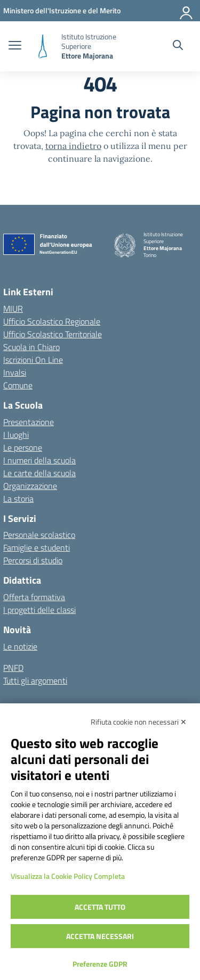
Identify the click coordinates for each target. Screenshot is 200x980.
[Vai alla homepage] (43, 47)
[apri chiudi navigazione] (15, 46)
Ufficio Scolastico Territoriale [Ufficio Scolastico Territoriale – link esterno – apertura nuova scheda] (53, 334)
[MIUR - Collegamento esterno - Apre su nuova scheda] (62, 10)
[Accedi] (187, 11)
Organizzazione (30, 486)
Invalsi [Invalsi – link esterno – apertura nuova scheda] (15, 372)
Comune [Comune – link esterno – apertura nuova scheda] (18, 385)
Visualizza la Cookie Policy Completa (68, 876)
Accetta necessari (100, 936)
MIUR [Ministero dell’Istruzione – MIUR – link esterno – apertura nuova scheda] (13, 309)
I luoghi (16, 435)
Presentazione (29, 422)
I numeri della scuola (39, 460)
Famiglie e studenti (37, 547)
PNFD (13, 668)
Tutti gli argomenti (35, 680)
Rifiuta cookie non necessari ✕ (139, 722)
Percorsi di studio (33, 560)
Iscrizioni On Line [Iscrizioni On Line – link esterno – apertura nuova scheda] (33, 360)
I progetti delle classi (39, 610)
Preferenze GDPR (100, 964)
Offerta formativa (34, 597)
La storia (18, 499)
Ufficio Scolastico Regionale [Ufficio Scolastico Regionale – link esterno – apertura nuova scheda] (52, 321)
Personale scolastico (39, 535)
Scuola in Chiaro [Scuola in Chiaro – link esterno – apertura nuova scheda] (31, 347)
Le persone (23, 447)
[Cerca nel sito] (178, 46)
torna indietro (73, 146)
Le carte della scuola (39, 473)
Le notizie (20, 646)
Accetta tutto (100, 907)
